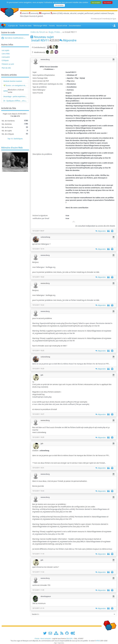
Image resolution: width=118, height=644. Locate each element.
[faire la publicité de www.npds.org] (51, 633)
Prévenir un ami (8, 64)
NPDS (6, 91)
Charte (37, 639)
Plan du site (6, 68)
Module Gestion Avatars (13, 81)
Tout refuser (108, 2)
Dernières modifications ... (13, 38)
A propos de (13, 26)
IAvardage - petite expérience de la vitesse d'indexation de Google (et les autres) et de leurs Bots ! (15, 96)
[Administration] (73, 633)
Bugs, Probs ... (55, 32)
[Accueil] (4, 26)
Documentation (75, 26)
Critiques (5, 60)
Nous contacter (46, 639)
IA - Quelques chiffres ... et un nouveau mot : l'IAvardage (15, 101)
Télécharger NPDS (40, 26)
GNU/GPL (69, 639)
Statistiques (18, 139)
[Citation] (108, 231)
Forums (52, 26)
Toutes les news (25, 26)
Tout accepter (96, 2)
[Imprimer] (112, 231)
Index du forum (38, 32)
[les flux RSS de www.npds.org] (63, 633)
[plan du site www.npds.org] (57, 633)
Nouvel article (62, 26)
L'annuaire (6, 57)
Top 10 (10, 139)
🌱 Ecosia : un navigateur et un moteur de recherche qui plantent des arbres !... (15, 85)
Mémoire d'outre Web (12, 148)
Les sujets (5, 50)
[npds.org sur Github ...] (68, 633)
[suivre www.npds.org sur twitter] (46, 633)
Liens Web (6, 54)
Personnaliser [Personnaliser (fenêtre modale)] (59, 5)
